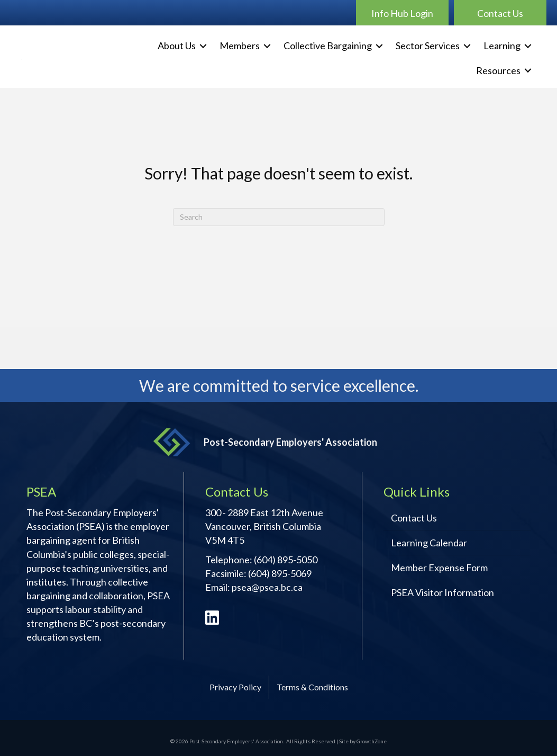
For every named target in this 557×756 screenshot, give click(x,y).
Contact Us (414, 518)
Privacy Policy (235, 687)
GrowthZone (372, 741)
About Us (177, 46)
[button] (402, 13)
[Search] (279, 217)
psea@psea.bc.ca (267, 587)
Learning (502, 46)
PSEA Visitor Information (442, 592)
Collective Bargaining (328, 46)
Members (240, 46)
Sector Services (428, 46)
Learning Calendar (429, 543)
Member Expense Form (439, 568)
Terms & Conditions (312, 687)
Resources (498, 70)
